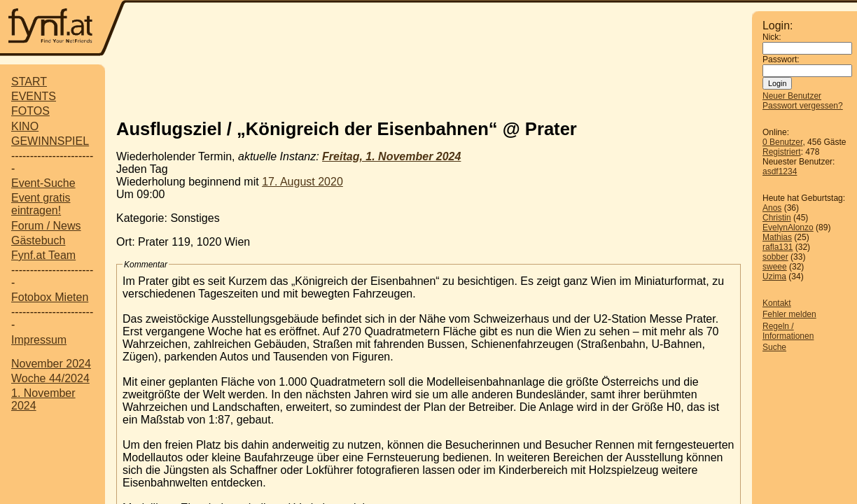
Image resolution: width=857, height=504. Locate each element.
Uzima (774, 276)
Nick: (772, 37)
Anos (772, 208)
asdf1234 (780, 171)
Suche (774, 347)
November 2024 (51, 364)
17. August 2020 (302, 182)
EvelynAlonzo (788, 227)
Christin (777, 218)
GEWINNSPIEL (50, 141)
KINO (25, 126)
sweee (775, 267)
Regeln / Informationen (788, 331)
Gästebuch (38, 240)
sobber (775, 257)
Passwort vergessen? (803, 106)
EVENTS (34, 96)
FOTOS (30, 111)
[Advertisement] (439, 29)
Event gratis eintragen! (41, 204)
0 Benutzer (782, 142)
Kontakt (777, 303)
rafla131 (778, 247)
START (29, 82)
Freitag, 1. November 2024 (391, 156)
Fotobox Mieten (50, 297)
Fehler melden (789, 314)
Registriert (782, 152)
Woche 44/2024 (50, 378)
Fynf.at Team (43, 255)
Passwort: (781, 59)
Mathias (777, 237)
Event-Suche (43, 183)
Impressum (39, 340)
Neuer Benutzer (792, 96)
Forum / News (46, 226)
